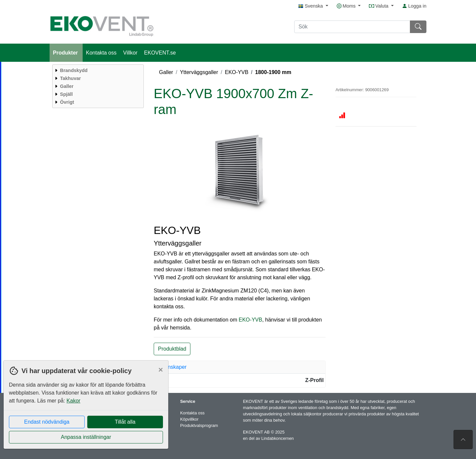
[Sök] (352, 27)
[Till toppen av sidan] (463, 440)
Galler (166, 72)
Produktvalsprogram (199, 425)
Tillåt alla (125, 422)
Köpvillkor (189, 419)
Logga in (414, 6)
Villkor (130, 53)
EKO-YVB (237, 72)
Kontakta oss (101, 53)
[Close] (161, 370)
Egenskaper (172, 367)
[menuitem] (97, 70)
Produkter (66, 53)
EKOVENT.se (160, 53)
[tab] (240, 367)
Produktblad (172, 349)
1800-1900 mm (273, 72)
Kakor (73, 401)
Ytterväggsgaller (199, 72)
